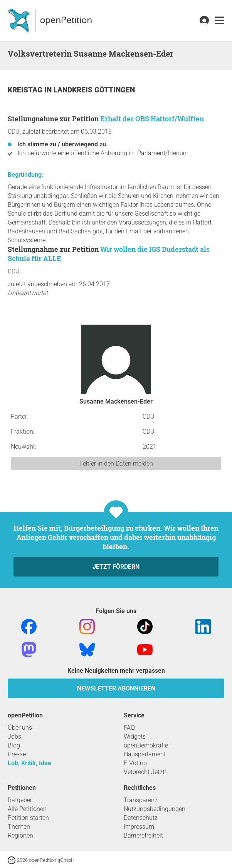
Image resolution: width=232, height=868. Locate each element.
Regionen (20, 835)
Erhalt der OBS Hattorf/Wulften (152, 119)
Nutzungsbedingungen (155, 809)
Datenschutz (141, 818)
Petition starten (28, 818)
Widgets (135, 736)
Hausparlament (145, 754)
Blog (14, 745)
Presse (17, 754)
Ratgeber (20, 800)
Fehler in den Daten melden (116, 463)
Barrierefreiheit (143, 835)
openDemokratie (146, 745)
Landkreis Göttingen (94, 90)
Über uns (20, 728)
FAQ (129, 728)
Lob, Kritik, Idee (29, 763)
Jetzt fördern (116, 567)
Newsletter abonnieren (116, 688)
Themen (19, 827)
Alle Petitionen (27, 809)
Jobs (14, 736)
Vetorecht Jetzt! (145, 772)
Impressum (139, 827)
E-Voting (135, 763)
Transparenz (141, 800)
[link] (220, 21)
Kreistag (26, 90)
